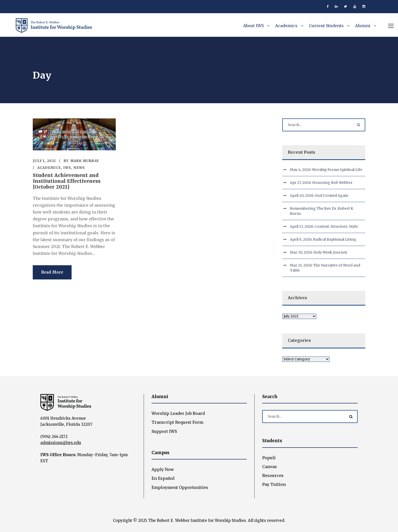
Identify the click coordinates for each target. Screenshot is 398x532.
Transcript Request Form (177, 422)
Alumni (363, 26)
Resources (273, 475)
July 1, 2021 (44, 161)
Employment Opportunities (180, 487)
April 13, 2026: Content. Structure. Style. (324, 226)
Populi (269, 458)
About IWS (253, 26)
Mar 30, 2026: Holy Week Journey (319, 252)
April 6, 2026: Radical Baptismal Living (323, 239)
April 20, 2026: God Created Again (319, 196)
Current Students (326, 26)
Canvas (270, 467)
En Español (163, 478)
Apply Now (163, 469)
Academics (286, 26)
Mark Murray (85, 161)
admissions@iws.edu (61, 443)
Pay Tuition (274, 484)
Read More (52, 272)
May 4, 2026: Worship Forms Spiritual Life (326, 170)
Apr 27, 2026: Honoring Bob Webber (321, 183)
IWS (67, 168)
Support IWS (164, 431)
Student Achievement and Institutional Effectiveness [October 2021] (67, 181)
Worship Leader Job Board (178, 413)
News (79, 168)
